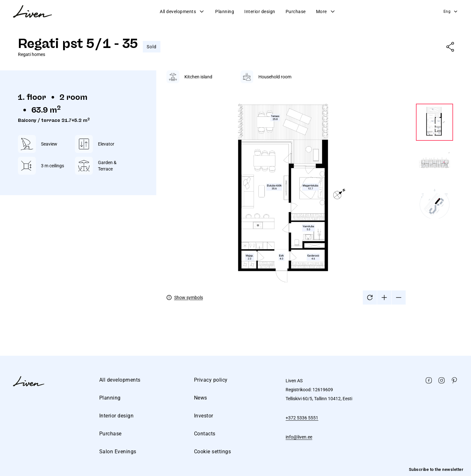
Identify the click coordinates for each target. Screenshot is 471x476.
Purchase (296, 12)
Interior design (260, 12)
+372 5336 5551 (302, 418)
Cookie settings (213, 452)
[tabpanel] (310, 187)
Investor (204, 416)
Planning (225, 12)
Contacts (205, 434)
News (201, 398)
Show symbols (189, 297)
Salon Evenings (118, 452)
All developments (182, 12)
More (326, 12)
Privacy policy (211, 380)
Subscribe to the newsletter (436, 469)
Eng (451, 12)
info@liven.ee (299, 437)
